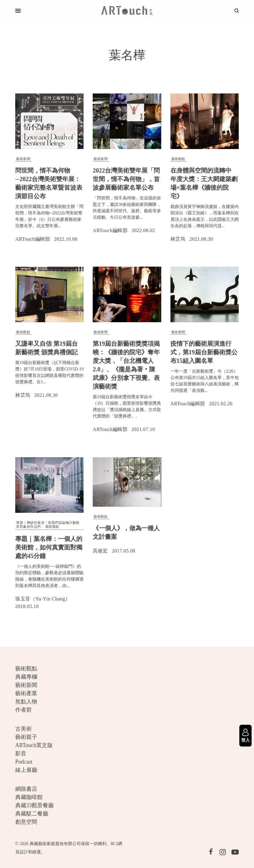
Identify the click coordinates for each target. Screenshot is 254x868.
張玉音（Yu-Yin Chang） (43, 599)
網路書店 (26, 789)
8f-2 (114, 844)
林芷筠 (178, 239)
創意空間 (26, 822)
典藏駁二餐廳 (32, 814)
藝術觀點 (178, 159)
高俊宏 (100, 551)
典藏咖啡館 (29, 797)
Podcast (24, 762)
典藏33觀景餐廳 (34, 805)
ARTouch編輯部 (33, 239)
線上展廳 (26, 770)
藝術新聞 (23, 159)
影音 (21, 753)
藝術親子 (26, 737)
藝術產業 (26, 693)
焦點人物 (26, 702)
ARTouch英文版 (34, 745)
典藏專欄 (26, 677)
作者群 (23, 710)
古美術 (23, 729)
